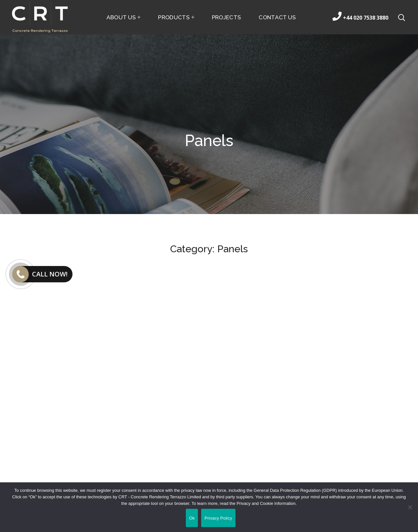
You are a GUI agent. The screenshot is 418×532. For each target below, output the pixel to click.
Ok (192, 518)
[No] (410, 507)
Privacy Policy (218, 518)
